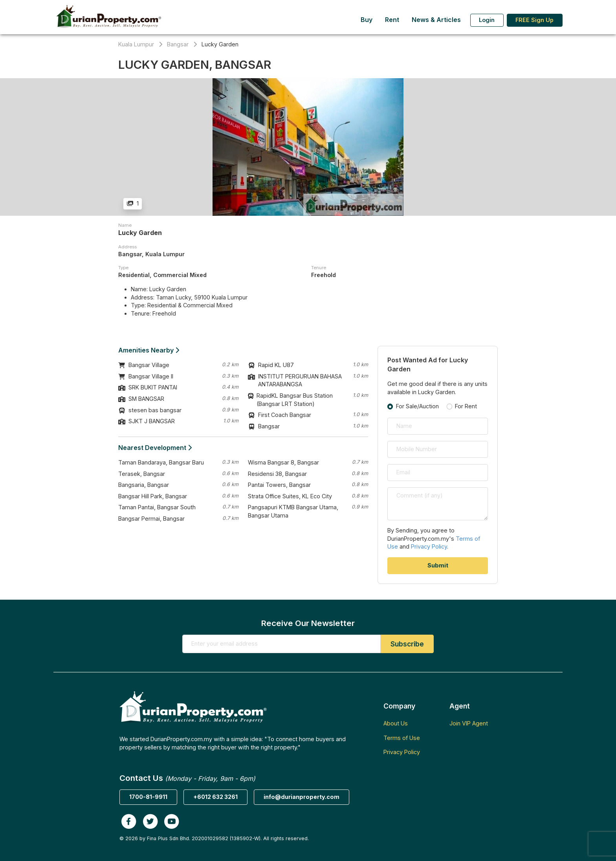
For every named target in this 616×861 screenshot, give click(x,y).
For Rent (466, 406)
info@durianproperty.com (302, 797)
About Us (396, 723)
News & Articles (436, 20)
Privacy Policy (429, 546)
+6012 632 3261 (215, 797)
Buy (367, 20)
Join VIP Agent (469, 723)
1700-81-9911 (148, 797)
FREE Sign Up (534, 20)
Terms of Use (402, 738)
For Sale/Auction (417, 406)
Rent (392, 20)
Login (487, 20)
